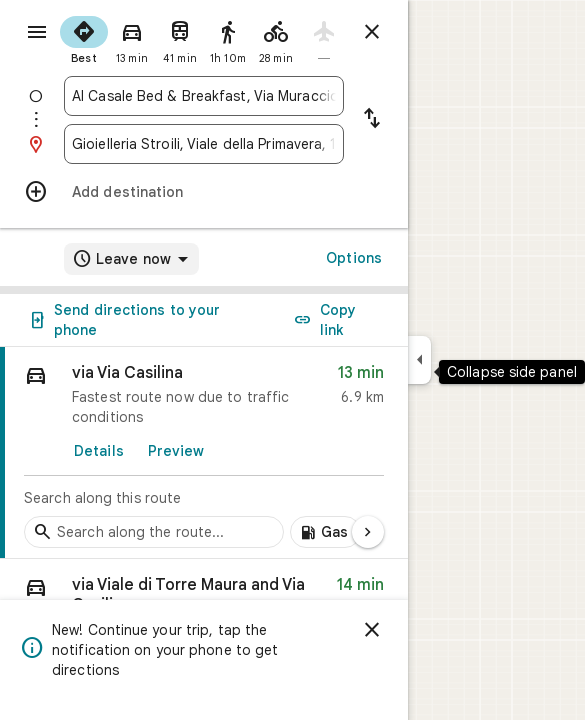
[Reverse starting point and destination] (372, 120)
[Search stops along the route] (154, 532)
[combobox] (204, 96)
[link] (204, 453)
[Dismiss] (372, 630)
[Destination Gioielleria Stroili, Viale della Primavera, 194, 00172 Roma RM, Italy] (204, 144)
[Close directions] (372, 32)
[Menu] (37, 32)
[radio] (84, 38)
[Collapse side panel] (419, 360)
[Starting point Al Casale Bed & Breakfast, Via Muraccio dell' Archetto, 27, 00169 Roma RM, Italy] (204, 96)
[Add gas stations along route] (325, 532)
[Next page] (368, 532)
